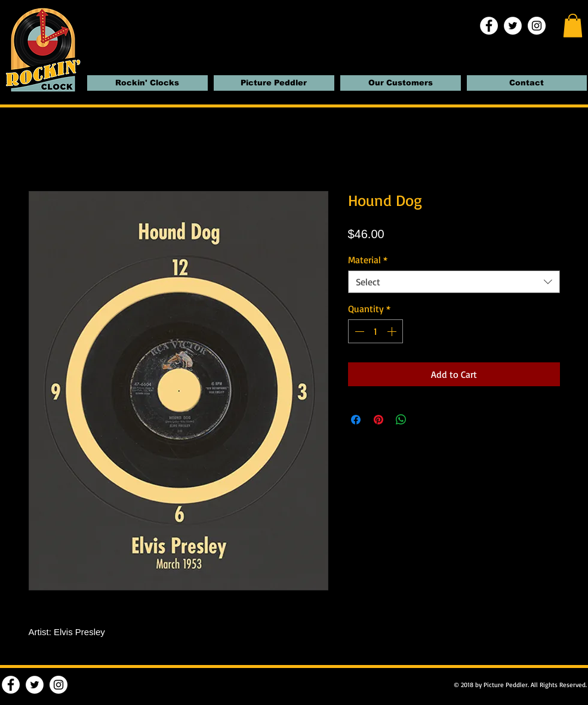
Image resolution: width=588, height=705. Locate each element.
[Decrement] (358, 331)
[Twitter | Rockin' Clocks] (513, 26)
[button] (573, 25)
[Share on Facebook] (356, 420)
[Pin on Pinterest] (378, 420)
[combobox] (454, 282)
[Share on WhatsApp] (401, 420)
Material (368, 260)
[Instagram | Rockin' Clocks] (537, 26)
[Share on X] (424, 420)
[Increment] (393, 331)
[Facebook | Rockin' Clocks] (489, 26)
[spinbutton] (375, 331)
